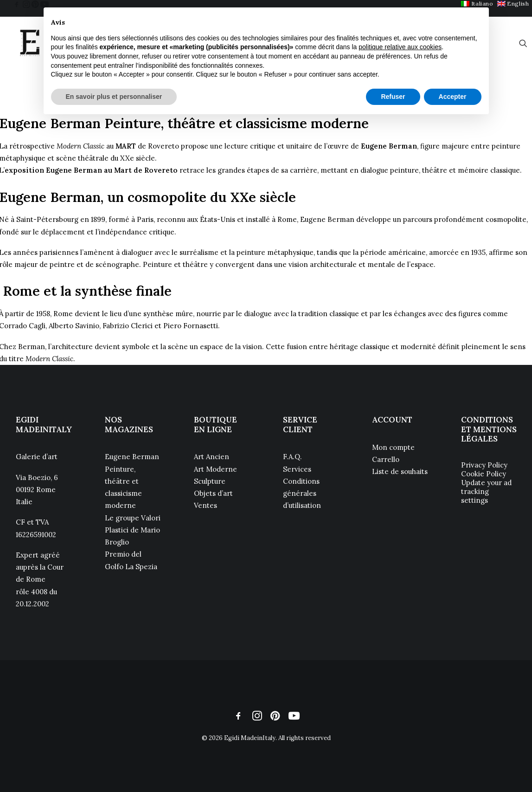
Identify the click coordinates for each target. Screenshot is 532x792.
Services (297, 469)
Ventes (205, 505)
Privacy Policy (484, 465)
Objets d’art (213, 493)
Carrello (386, 459)
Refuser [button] (393, 97)
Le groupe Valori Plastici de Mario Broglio (133, 530)
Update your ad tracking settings (486, 491)
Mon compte (393, 447)
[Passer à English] (513, 3)
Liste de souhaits (400, 471)
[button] (17, 4)
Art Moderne (215, 469)
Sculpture (210, 481)
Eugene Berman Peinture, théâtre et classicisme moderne (132, 481)
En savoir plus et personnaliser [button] (114, 97)
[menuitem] (513, 3)
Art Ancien (212, 457)
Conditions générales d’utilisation (302, 493)
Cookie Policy (484, 474)
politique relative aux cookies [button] (400, 47)
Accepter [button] (453, 97)
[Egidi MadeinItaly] (30, 43)
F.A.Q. (292, 457)
